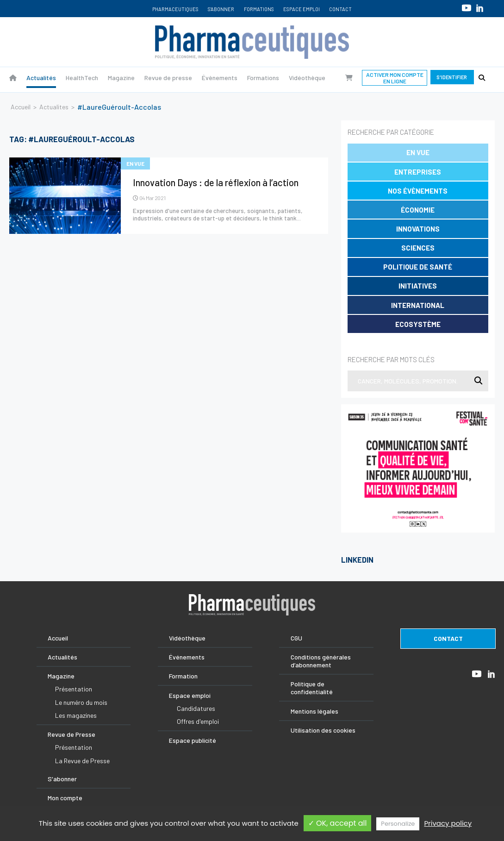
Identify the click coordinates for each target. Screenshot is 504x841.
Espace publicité (193, 740)
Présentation (74, 689)
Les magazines (76, 715)
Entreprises (418, 172)
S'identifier (452, 77)
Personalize (398, 824)
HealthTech (82, 78)
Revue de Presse (72, 734)
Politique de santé (418, 267)
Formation (183, 676)
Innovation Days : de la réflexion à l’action (216, 182)
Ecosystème (418, 324)
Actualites (54, 107)
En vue (418, 152)
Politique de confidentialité (312, 688)
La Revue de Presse (82, 761)
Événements (187, 657)
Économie (418, 210)
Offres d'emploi (198, 721)
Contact (340, 9)
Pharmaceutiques (175, 9)
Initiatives (418, 286)
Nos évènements (418, 191)
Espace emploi (302, 9)
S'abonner (221, 9)
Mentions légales (314, 711)
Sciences (418, 248)
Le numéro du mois (81, 702)
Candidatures (196, 708)
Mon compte (65, 798)
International (418, 305)
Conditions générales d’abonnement (321, 661)
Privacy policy (448, 823)
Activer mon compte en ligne (395, 78)
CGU (296, 638)
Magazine (121, 78)
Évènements (220, 78)
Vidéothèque (307, 78)
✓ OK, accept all (338, 823)
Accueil (21, 107)
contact (448, 638)
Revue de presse (168, 78)
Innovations (418, 229)
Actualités (41, 78)
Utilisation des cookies (323, 730)
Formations (259, 9)
